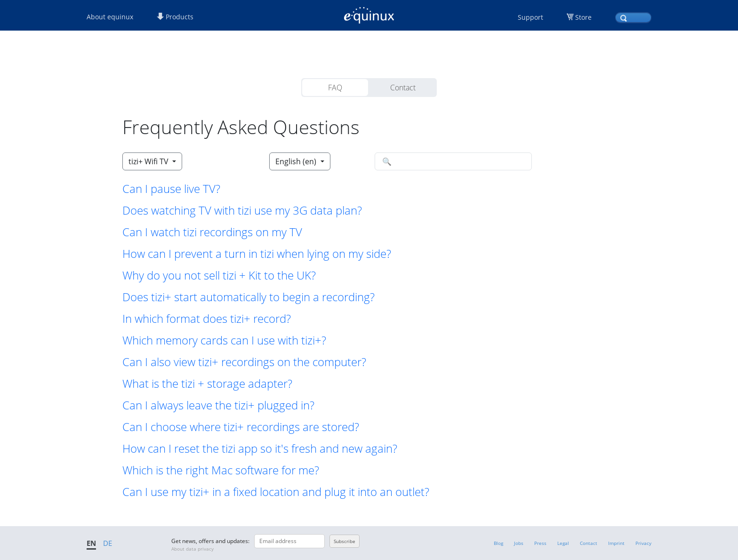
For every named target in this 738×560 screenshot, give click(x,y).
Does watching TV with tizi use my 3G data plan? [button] (242, 210)
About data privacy (193, 549)
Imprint (616, 543)
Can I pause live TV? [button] (171, 189)
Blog (498, 543)
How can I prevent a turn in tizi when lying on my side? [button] (257, 254)
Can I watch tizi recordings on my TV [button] (212, 232)
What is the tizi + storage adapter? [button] (207, 384)
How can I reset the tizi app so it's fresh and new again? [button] (260, 448)
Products (175, 17)
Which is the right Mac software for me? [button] (221, 470)
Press (540, 543)
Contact (403, 88)
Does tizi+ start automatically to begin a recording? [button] (249, 297)
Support (530, 17)
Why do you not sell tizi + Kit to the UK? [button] (219, 275)
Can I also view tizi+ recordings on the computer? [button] (244, 362)
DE (108, 543)
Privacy (643, 543)
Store (583, 17)
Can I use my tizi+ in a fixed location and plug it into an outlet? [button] (276, 492)
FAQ (335, 88)
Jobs (519, 543)
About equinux (110, 17)
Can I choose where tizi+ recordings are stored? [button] (241, 427)
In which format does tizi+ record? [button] (207, 319)
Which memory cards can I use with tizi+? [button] (224, 340)
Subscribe (345, 541)
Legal (563, 543)
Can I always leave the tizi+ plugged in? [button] (218, 405)
